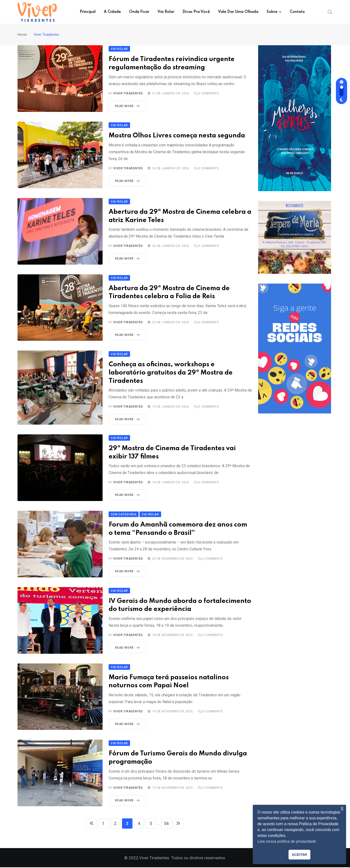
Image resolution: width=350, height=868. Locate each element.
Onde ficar (139, 12)
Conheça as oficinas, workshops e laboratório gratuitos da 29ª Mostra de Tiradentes (171, 373)
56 (170, 824)
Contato (297, 12)
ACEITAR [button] (300, 855)
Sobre (272, 12)
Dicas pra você (196, 12)
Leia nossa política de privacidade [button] (287, 841)
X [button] (342, 809)
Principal (88, 12)
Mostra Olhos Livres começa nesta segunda (177, 136)
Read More (128, 106)
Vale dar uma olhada (238, 12)
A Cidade (112, 12)
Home (22, 35)
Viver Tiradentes (128, 93)
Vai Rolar (166, 12)
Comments (209, 93)
